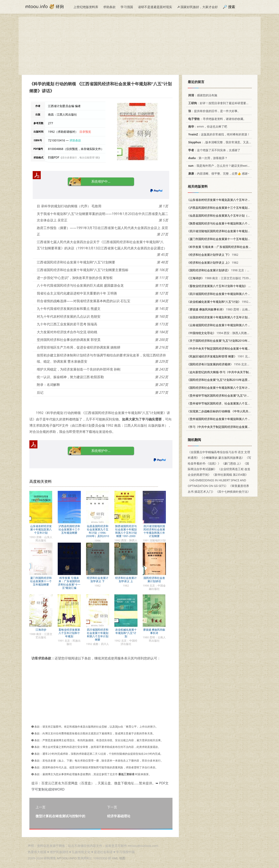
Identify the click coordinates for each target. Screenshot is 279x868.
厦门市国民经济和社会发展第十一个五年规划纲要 (41, 581)
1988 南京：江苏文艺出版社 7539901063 (223, 278)
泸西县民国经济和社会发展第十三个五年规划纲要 (69, 529)
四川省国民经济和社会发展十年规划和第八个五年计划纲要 (98, 635)
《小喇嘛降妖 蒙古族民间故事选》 (222, 458)
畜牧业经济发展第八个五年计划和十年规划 (69, 633)
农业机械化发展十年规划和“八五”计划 (126, 633)
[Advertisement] (140, 46)
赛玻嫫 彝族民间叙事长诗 (154, 631)
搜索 (232, 7)
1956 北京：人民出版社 (226, 364)
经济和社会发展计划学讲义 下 (98, 579)
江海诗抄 (41, 630)
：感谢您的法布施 (202, 95)
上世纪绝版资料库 (86, 7)
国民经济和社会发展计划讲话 (154, 579)
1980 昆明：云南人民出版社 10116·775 (232, 309)
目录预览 (85, 132)
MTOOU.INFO (67, 858)
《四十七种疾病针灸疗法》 (233, 492)
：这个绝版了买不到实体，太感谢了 (214, 150)
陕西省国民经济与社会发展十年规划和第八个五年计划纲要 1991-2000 (126, 531)
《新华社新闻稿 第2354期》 (230, 475)
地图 (122, 858)
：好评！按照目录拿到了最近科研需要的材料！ (222, 103)
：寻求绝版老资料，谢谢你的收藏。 (216, 119)
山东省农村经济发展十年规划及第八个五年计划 (41, 529)
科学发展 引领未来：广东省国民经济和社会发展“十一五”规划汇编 (69, 583)
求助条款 (109, 7)
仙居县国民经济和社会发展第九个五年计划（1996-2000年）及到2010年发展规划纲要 (98, 533)
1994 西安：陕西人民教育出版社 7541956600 (231, 333)
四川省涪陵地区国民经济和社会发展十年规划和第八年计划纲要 (154, 531)
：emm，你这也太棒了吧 (207, 126)
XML (115, 858)
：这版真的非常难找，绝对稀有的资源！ (218, 134)
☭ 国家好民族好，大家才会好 (197, 7)
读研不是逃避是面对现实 (155, 7)
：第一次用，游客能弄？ (207, 158)
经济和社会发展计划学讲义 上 (126, 579)
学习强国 (127, 7)
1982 (213, 255)
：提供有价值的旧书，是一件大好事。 (214, 111)
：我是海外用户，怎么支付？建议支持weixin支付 (222, 166)
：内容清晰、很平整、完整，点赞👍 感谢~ (218, 173)
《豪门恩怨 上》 (232, 463)
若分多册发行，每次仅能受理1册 (80, 158)
